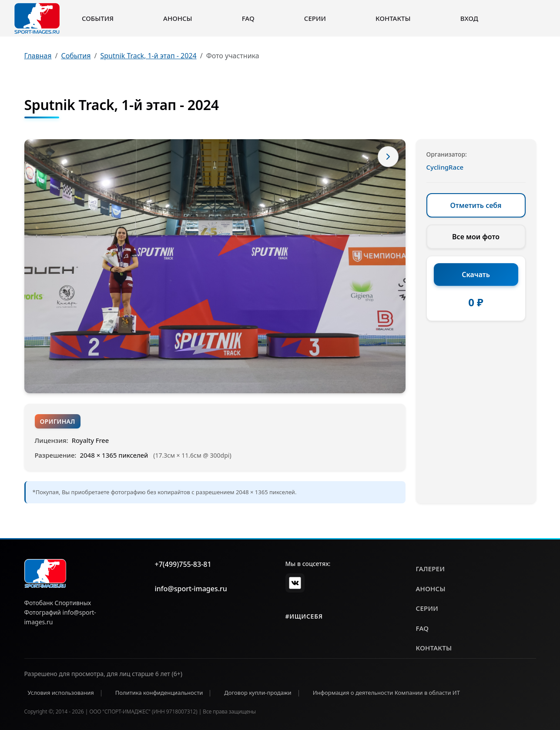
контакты (434, 648)
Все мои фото (476, 237)
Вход (469, 18)
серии (427, 608)
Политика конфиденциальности (159, 693)
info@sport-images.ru (191, 589)
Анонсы (178, 18)
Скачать (476, 275)
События (98, 18)
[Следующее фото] (388, 157)
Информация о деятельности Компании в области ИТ (386, 693)
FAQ (248, 18)
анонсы (431, 589)
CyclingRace (445, 167)
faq (423, 628)
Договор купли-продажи (258, 693)
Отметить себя (476, 205)
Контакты (393, 18)
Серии (315, 18)
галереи (431, 569)
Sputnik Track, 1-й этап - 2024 (148, 56)
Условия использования (61, 693)
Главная (38, 56)
